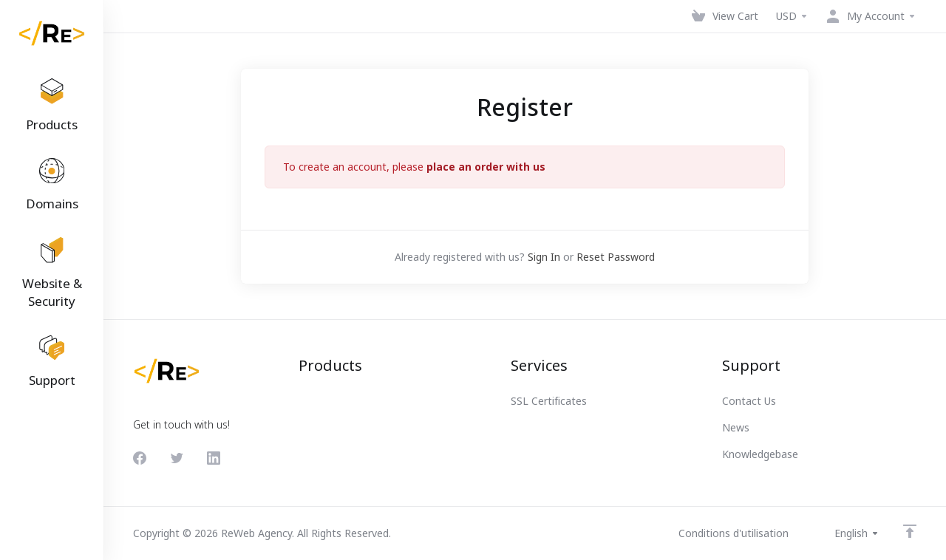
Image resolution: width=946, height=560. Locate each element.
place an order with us (486, 167)
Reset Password (616, 257)
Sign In (544, 257)
